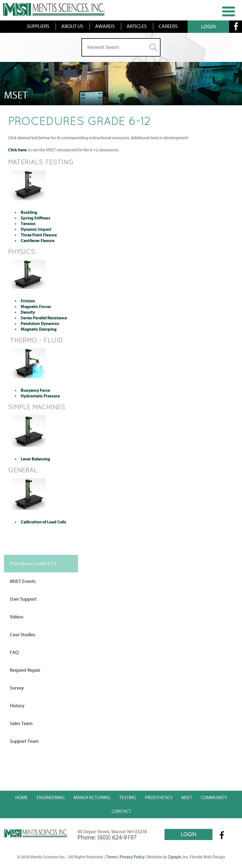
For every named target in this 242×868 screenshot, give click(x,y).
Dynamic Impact (36, 229)
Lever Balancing (35, 459)
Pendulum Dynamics (40, 324)
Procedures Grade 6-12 (33, 564)
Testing (128, 798)
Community (214, 798)
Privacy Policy (132, 857)
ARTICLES (137, 26)
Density (28, 312)
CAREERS (168, 26)
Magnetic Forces (36, 307)
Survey (17, 688)
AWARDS (105, 26)
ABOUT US (72, 26)
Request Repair (25, 670)
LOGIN (208, 27)
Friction (28, 301)
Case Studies (23, 635)
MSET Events (23, 581)
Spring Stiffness (35, 218)
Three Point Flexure (39, 235)
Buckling (29, 212)
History (17, 706)
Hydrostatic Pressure (40, 396)
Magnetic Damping (39, 329)
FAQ (14, 652)
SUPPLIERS (38, 26)
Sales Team (21, 724)
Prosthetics (159, 798)
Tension (28, 224)
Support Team (24, 741)
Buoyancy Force (35, 390)
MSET (187, 798)
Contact (121, 811)
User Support (23, 599)
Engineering (51, 798)
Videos (17, 617)
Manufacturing (92, 798)
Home (22, 798)
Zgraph (175, 857)
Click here (17, 150)
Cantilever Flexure (38, 241)
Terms (112, 857)
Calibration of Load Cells (43, 522)
